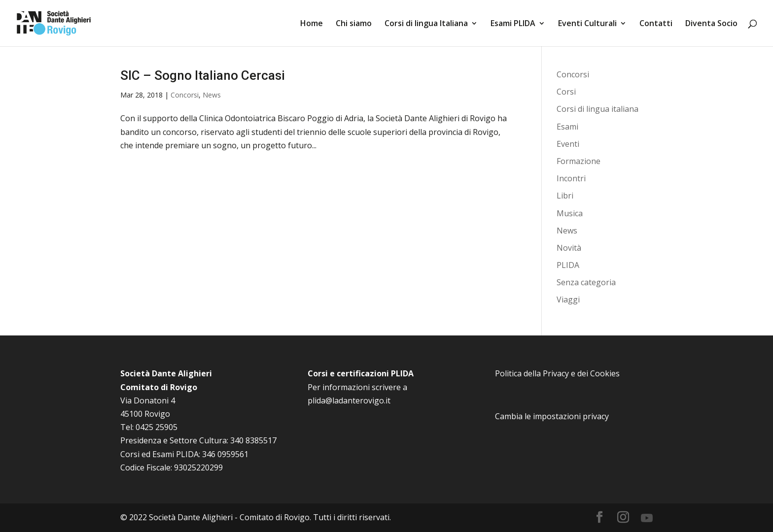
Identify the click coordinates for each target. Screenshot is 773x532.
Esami (567, 127)
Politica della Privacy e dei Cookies (557, 373)
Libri (565, 196)
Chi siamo (354, 24)
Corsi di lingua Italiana (426, 24)
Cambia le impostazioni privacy (552, 416)
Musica (570, 213)
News (212, 95)
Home (312, 24)
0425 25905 (157, 427)
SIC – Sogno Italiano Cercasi (203, 75)
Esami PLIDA (513, 24)
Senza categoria (586, 282)
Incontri (571, 178)
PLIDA (568, 265)
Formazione (579, 161)
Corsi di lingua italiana (597, 109)
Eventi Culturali (587, 24)
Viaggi (568, 299)
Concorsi (185, 95)
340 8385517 (253, 440)
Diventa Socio (711, 24)
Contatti (656, 24)
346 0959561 (225, 454)
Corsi (566, 92)
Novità (569, 248)
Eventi (568, 144)
